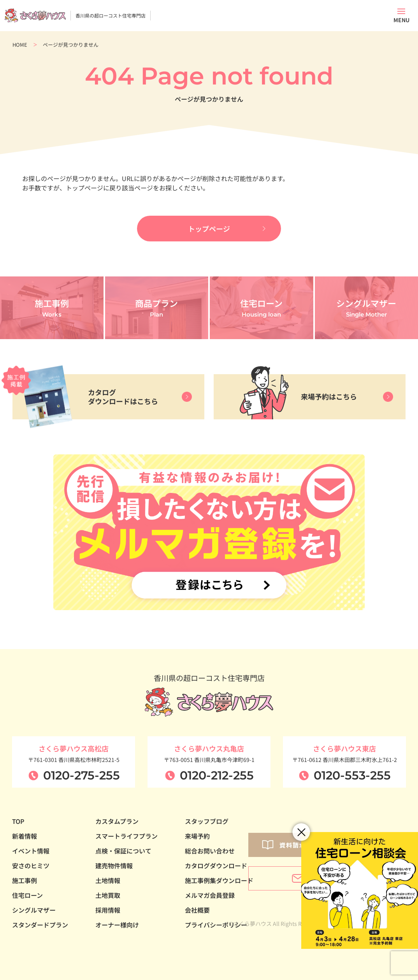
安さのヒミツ (31, 866)
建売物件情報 (114, 866)
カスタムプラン (117, 821)
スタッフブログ (207, 821)
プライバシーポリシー (216, 925)
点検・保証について (123, 851)
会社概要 (197, 910)
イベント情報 (31, 851)
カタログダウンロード (216, 866)
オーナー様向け (117, 925)
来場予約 (197, 836)
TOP (18, 821)
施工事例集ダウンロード (219, 880)
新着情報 (25, 836)
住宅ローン (27, 895)
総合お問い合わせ (210, 851)
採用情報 (108, 910)
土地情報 (108, 880)
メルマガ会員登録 (210, 895)
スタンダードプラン (40, 925)
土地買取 (108, 895)
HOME (20, 45)
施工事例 (25, 880)
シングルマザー (34, 910)
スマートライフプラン (126, 836)
